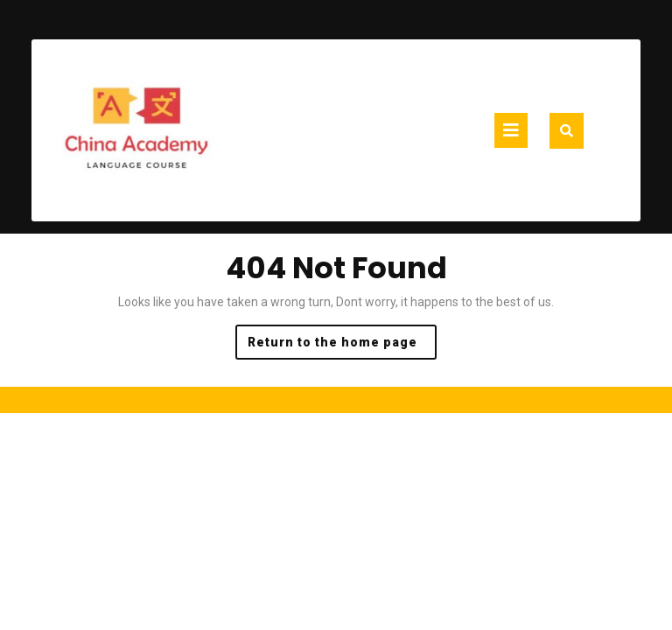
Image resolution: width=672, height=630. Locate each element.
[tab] (511, 130)
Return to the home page (342, 346)
